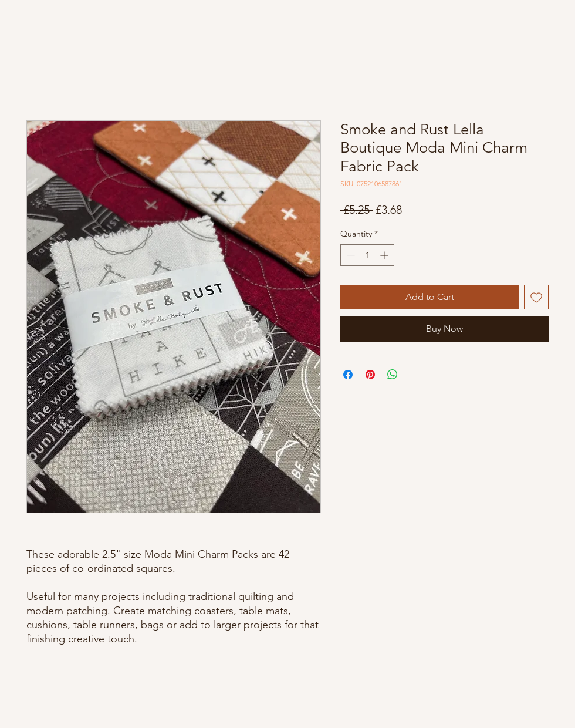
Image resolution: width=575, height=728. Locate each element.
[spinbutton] (367, 255)
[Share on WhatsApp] (393, 375)
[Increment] (385, 255)
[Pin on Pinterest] (370, 375)
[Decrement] (349, 255)
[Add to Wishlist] (536, 297)
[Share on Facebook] (348, 375)
